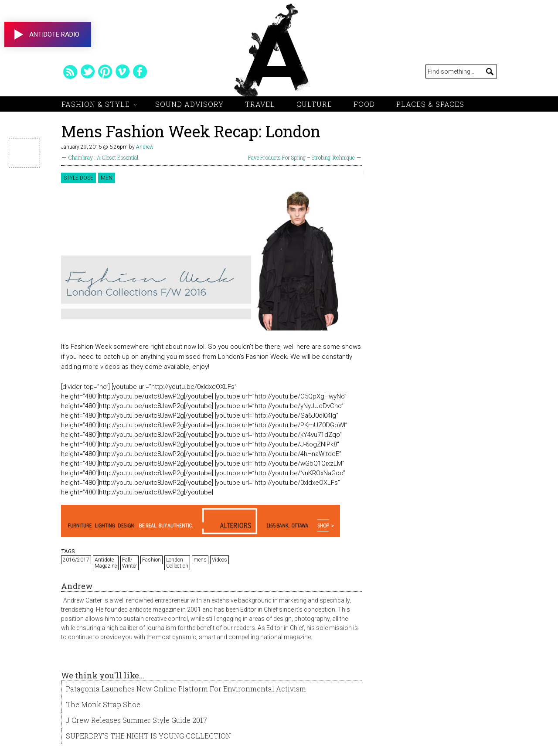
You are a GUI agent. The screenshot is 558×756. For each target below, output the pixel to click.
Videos (219, 560)
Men (107, 178)
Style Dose (78, 178)
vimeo (122, 72)
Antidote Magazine (106, 563)
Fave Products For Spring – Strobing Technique (301, 157)
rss (70, 72)
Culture (314, 104)
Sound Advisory (189, 104)
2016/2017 (76, 560)
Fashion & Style (96, 104)
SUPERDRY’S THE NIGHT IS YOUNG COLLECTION (148, 736)
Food (364, 104)
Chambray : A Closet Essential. (104, 157)
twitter (88, 72)
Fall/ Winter (129, 563)
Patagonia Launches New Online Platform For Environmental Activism (186, 689)
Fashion (151, 560)
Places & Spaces (430, 104)
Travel (260, 104)
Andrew (145, 147)
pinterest (105, 72)
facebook (140, 72)
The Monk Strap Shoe (103, 704)
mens (200, 560)
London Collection (177, 563)
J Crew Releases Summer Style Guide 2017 (136, 720)
